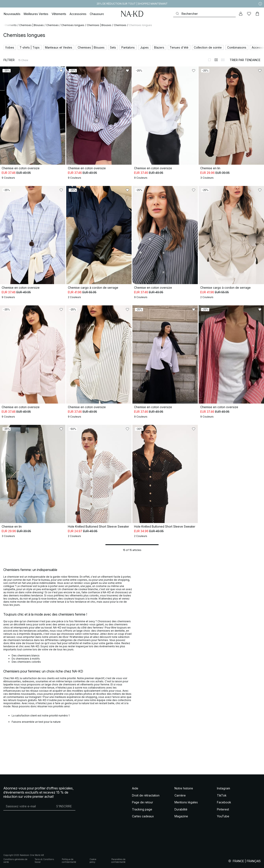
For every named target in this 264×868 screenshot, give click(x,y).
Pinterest (223, 809)
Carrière (180, 795)
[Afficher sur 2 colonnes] (216, 60)
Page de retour (143, 802)
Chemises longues (73, 25)
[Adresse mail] (28, 806)
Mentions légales (186, 802)
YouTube (223, 816)
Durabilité (181, 809)
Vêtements (10, 25)
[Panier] (257, 14)
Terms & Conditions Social (44, 861)
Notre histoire (184, 788)
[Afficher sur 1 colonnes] (209, 60)
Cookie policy (93, 861)
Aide (135, 788)
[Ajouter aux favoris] (61, 71)
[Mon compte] (241, 14)
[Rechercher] (204, 14)
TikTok (222, 795)
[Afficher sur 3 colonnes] (223, 60)
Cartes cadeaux (143, 816)
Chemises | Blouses (31, 25)
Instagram (224, 788)
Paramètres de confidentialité (118, 861)
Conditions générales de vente (15, 861)
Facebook (224, 802)
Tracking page (142, 809)
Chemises (52, 25)
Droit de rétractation (146, 795)
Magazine (181, 816)
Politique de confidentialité (69, 861)
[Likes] (249, 14)
